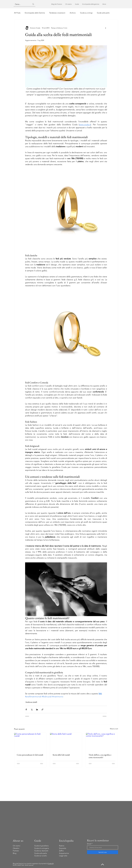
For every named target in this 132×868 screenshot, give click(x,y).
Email (89, 844)
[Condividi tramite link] (42, 709)
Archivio (73, 13)
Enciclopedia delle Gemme (35, 13)
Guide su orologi (86, 13)
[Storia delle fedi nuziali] (66, 742)
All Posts (17, 13)
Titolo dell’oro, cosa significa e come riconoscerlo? (100, 756)
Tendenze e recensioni (57, 13)
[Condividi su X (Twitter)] (32, 709)
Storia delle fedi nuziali (61, 755)
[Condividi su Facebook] (26, 709)
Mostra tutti (114, 729)
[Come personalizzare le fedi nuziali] (30, 742)
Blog (15, 853)
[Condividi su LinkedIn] (37, 709)
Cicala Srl (51, 864)
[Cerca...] (21, 4)
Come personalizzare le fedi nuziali (30, 755)
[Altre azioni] (106, 28)
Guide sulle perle (103, 13)
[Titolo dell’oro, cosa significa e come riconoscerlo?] (102, 742)
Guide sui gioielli (31, 702)
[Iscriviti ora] (103, 852)
